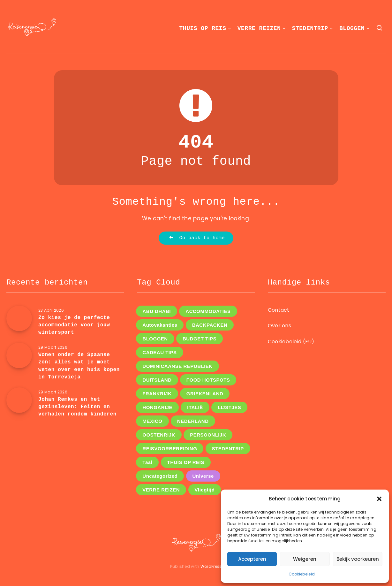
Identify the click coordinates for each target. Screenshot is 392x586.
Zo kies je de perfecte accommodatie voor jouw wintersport (74, 325)
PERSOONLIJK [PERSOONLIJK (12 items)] (208, 435)
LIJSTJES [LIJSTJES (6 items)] (229, 407)
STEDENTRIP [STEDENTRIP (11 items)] (228, 449)
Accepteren (252, 559)
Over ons (279, 326)
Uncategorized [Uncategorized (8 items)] (160, 476)
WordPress (211, 566)
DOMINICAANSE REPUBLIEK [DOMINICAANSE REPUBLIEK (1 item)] (177, 366)
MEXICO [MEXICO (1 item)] (152, 421)
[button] (379, 499)
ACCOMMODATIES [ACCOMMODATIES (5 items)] (208, 311)
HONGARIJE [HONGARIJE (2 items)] (157, 407)
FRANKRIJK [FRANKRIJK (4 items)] (157, 394)
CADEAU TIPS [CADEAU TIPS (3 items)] (159, 352)
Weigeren (305, 559)
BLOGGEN (352, 28)
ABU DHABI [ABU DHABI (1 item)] (157, 311)
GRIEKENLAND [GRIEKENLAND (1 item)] (205, 394)
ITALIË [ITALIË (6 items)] (195, 407)
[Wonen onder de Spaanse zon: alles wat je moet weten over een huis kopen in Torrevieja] (19, 355)
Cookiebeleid (302, 574)
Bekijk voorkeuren (358, 559)
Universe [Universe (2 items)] (203, 476)
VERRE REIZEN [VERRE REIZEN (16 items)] (161, 490)
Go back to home (197, 238)
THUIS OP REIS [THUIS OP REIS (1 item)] (186, 462)
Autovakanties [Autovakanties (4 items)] (160, 325)
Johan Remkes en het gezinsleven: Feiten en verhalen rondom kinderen (77, 407)
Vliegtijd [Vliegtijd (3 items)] (205, 490)
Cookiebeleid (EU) (291, 342)
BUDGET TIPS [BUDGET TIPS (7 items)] (200, 339)
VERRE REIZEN (259, 28)
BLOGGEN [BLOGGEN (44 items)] (155, 339)
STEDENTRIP (310, 28)
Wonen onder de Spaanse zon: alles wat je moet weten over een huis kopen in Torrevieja (79, 366)
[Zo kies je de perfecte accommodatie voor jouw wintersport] (19, 318)
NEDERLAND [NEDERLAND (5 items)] (193, 421)
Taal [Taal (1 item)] (147, 462)
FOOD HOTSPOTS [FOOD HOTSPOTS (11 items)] (208, 380)
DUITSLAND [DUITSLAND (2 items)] (157, 380)
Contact (279, 310)
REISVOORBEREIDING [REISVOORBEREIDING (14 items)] (170, 449)
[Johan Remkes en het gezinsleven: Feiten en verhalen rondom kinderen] (19, 400)
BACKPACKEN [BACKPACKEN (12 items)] (210, 325)
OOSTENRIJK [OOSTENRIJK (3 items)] (159, 435)
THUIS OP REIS (203, 28)
